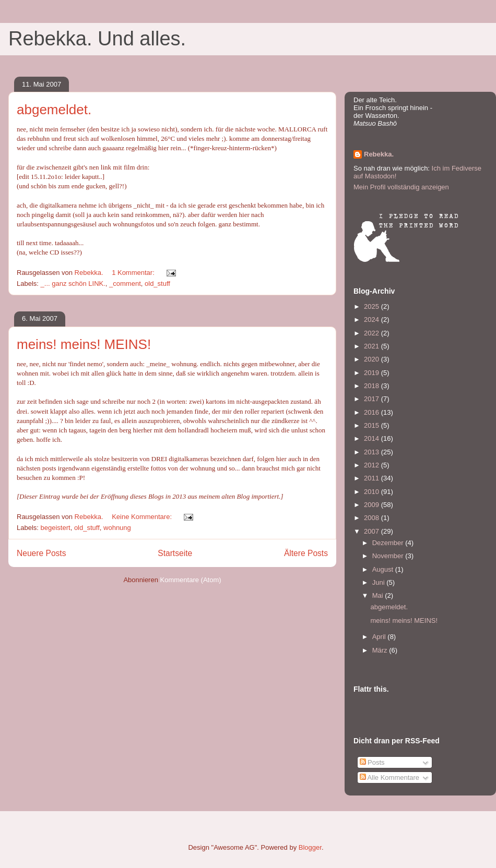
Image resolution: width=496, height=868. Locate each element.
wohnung (117, 528)
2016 (373, 412)
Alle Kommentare (390, 777)
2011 (373, 478)
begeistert (56, 528)
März (381, 650)
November (389, 556)
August (384, 569)
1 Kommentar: (134, 273)
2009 (373, 505)
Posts (372, 762)
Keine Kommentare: (143, 517)
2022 (373, 333)
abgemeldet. (54, 110)
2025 (373, 306)
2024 (373, 320)
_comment (125, 284)
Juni (379, 582)
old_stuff (157, 284)
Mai (379, 595)
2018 (373, 386)
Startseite (175, 553)
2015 (373, 425)
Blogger (310, 847)
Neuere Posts (41, 553)
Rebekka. (379, 154)
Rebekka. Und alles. (97, 39)
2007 (373, 531)
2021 (373, 346)
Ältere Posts (306, 553)
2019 (373, 373)
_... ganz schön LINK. (73, 284)
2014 (373, 438)
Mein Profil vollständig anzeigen (401, 187)
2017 (373, 399)
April (380, 637)
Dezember (389, 543)
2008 (373, 518)
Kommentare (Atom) (191, 580)
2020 (373, 359)
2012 (373, 465)
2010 (373, 492)
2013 (373, 452)
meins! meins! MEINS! (84, 344)
